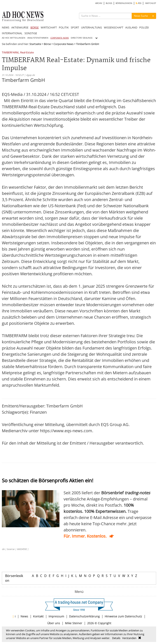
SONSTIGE (31, 33)
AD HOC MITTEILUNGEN (14, 38)
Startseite (35, 44)
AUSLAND (131, 27)
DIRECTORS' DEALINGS (82, 38)
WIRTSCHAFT (49, 27)
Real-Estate (27, 53)
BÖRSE (35, 27)
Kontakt (38, 616)
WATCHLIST (151, 3)
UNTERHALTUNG (91, 27)
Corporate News (63, 44)
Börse (47, 44)
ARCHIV (99, 3)
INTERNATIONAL (12, 33)
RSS (139, 3)
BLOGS (109, 3)
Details (116, 638)
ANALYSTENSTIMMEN (38, 38)
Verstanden (129, 638)
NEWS (6, 27)
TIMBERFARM (10, 53)
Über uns (54, 623)
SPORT (75, 27)
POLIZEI (144, 27)
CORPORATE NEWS (60, 38)
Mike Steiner (74, 623)
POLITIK (64, 27)
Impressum (56, 616)
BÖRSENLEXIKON (124, 3)
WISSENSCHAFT (114, 27)
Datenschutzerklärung (84, 616)
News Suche (141, 16)
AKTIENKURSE (20, 27)
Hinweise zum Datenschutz (123, 616)
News (24, 616)
